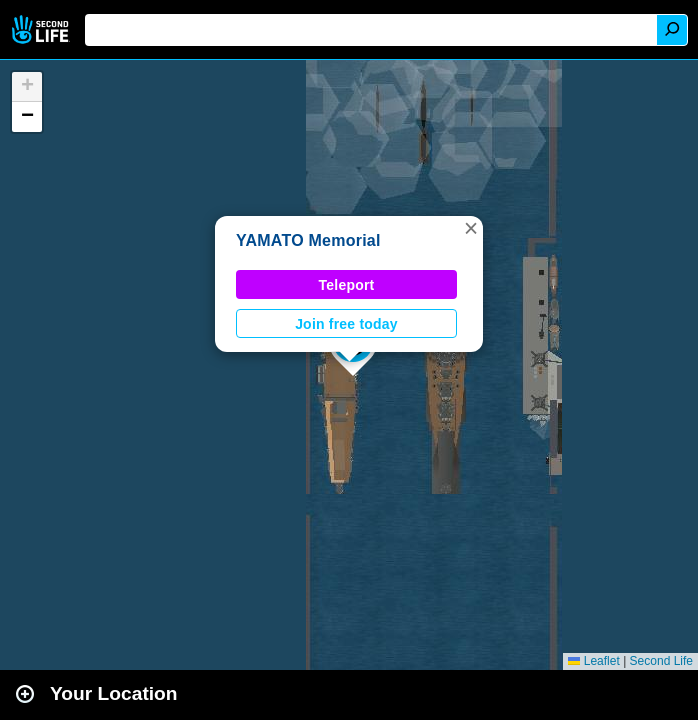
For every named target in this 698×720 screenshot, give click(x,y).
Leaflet (593, 661)
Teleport (347, 285)
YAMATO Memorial (308, 240)
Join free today (346, 324)
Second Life (42, 29)
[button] (471, 228)
